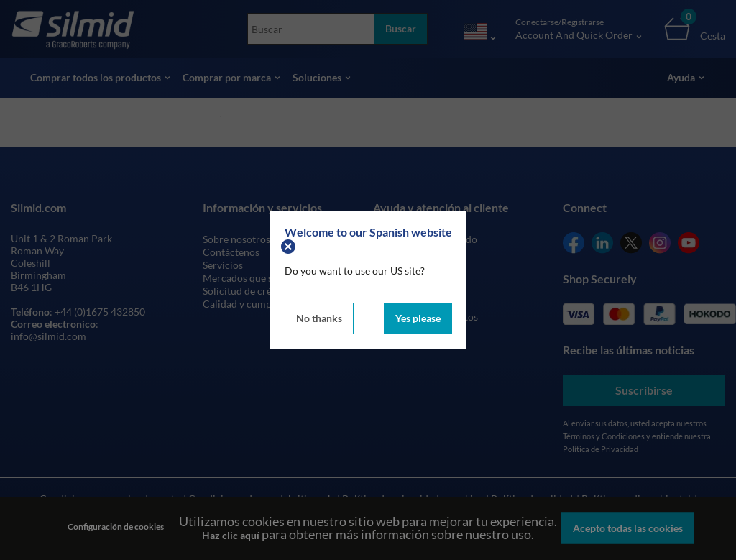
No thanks (319, 318)
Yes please (418, 318)
